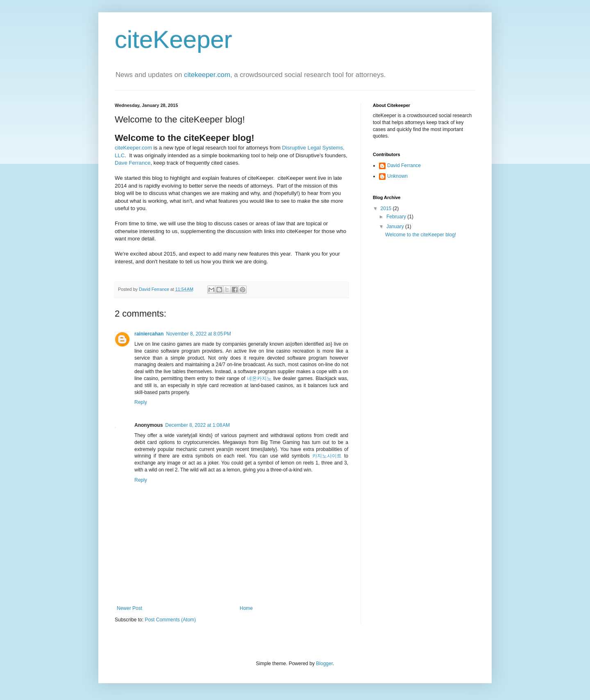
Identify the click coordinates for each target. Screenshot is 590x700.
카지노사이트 (327, 456)
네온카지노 (259, 378)
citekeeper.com (207, 75)
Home (246, 608)
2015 (387, 208)
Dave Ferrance (133, 163)
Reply (141, 402)
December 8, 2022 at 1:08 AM (197, 425)
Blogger (324, 664)
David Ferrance (404, 165)
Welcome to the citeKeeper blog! (421, 235)
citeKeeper (174, 40)
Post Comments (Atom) (170, 620)
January (396, 227)
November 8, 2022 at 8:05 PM (198, 334)
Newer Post (129, 608)
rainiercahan (149, 334)
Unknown (397, 176)
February (397, 217)
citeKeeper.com (133, 148)
